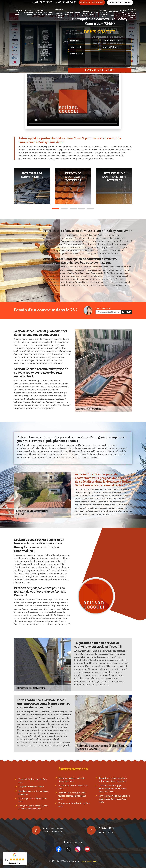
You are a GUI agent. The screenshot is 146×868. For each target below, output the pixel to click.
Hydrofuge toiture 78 (94, 13)
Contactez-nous (120, 2)
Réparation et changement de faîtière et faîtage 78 (132, 13)
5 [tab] (91, 208)
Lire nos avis (15, 863)
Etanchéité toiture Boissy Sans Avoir (33, 781)
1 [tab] (56, 208)
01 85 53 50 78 (106, 828)
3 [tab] (73, 208)
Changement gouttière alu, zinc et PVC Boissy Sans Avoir (33, 807)
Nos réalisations (92, 2)
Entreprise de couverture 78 (19, 13)
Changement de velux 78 (49, 13)
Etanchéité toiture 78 (69, 13)
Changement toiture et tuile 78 (114, 13)
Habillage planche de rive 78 (85, 13)
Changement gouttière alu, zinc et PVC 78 (103, 13)
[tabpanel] (32, 186)
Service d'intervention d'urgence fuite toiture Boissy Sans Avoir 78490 (114, 799)
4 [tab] (82, 208)
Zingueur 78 (77, 13)
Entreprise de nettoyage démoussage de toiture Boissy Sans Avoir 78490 (113, 788)
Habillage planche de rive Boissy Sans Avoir (34, 793)
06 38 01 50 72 (106, 832)
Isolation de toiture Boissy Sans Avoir (73, 787)
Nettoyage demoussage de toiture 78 (28, 13)
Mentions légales (89, 861)
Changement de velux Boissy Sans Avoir (74, 805)
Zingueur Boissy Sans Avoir (31, 787)
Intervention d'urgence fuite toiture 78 (38, 13)
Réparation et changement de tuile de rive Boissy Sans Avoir (113, 780)
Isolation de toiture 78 (123, 13)
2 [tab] (64, 208)
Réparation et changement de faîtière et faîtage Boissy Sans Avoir (72, 796)
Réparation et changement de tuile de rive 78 (59, 13)
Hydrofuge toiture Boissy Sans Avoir (33, 800)
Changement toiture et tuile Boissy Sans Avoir (72, 780)
